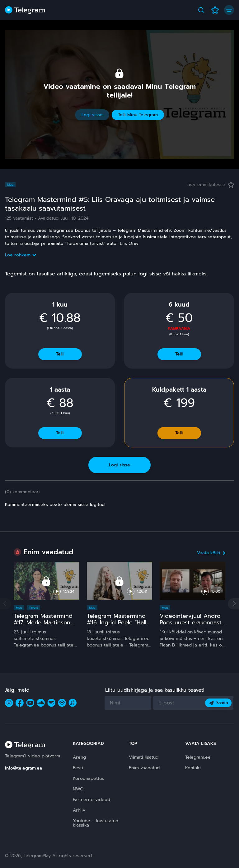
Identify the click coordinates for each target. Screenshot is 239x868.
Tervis (33, 608)
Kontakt (193, 768)
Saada (218, 703)
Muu (10, 185)
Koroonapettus (88, 778)
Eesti (78, 768)
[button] (233, 604)
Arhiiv (79, 810)
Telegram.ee (198, 757)
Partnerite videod (91, 800)
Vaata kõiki (211, 553)
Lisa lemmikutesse (210, 185)
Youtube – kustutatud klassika (96, 823)
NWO (78, 789)
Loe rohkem (20, 255)
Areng (79, 757)
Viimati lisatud (144, 757)
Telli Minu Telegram (138, 115)
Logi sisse (92, 115)
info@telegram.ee (24, 768)
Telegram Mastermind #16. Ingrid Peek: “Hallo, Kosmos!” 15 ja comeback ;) (119, 626)
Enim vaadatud (144, 768)
